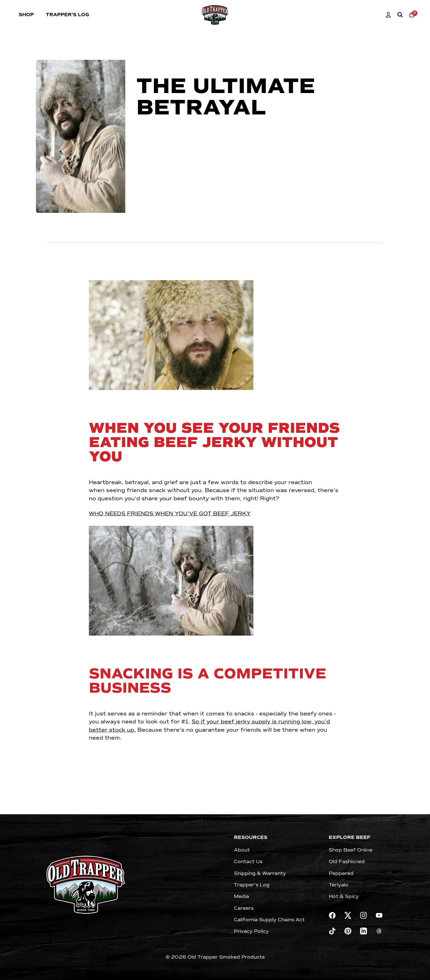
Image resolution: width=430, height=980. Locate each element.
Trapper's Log (67, 15)
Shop (26, 15)
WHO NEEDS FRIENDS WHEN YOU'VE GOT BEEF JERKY (170, 513)
